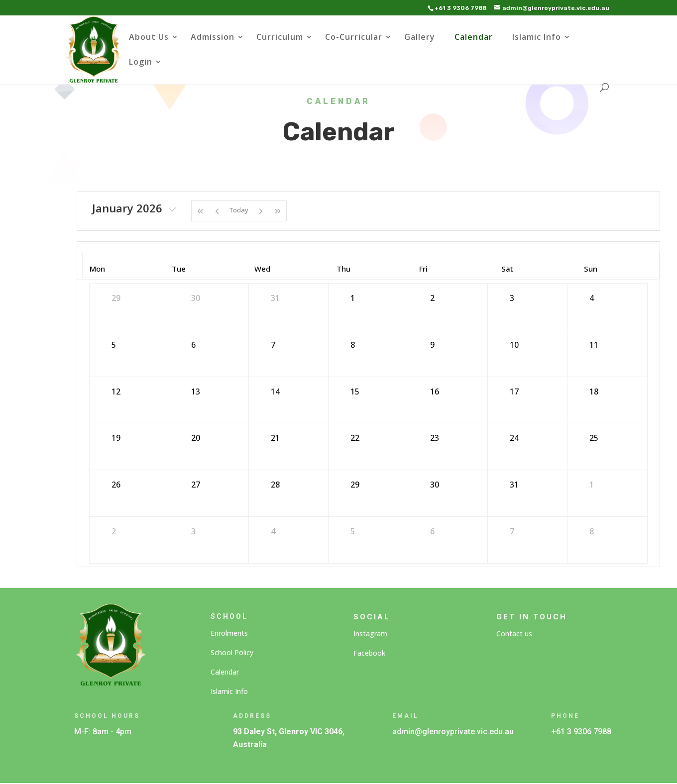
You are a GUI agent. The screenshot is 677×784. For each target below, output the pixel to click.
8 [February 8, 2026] (592, 531)
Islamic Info (537, 38)
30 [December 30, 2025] (196, 298)
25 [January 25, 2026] (594, 438)
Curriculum (280, 38)
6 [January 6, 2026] (193, 345)
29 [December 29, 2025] (116, 298)
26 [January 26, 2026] (116, 485)
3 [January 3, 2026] (512, 298)
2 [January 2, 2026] (432, 298)
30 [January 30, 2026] (435, 485)
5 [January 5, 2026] (114, 345)
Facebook (369, 653)
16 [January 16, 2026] (435, 392)
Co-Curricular (354, 38)
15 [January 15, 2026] (355, 392)
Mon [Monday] (97, 269)
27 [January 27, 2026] (196, 485)
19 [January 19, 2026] (116, 438)
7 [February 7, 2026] (512, 531)
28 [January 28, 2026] (275, 485)
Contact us (514, 634)
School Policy (232, 652)
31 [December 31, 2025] (275, 298)
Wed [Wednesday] (262, 269)
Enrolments (229, 633)
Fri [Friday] (423, 269)
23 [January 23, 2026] (435, 438)
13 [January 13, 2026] (196, 392)
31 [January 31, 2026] (514, 485)
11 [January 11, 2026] (594, 345)
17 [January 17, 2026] (514, 392)
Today (239, 210)
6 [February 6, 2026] (432, 531)
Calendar (474, 38)
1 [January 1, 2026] (353, 298)
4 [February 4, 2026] (273, 531)
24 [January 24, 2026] (514, 438)
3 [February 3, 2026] (193, 531)
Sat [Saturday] (507, 269)
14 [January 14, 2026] (275, 392)
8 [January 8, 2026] (353, 345)
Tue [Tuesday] (179, 269)
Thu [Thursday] (343, 269)
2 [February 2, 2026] (114, 531)
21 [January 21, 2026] (275, 438)
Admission (213, 38)
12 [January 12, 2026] (116, 392)
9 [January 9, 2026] (432, 345)
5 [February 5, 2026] (353, 531)
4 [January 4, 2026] (592, 298)
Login (141, 63)
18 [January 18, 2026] (594, 392)
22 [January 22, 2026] (355, 438)
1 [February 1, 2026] (592, 485)
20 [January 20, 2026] (196, 438)
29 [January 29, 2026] (355, 485)
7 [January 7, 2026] (273, 345)
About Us (149, 38)
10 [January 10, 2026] (514, 345)
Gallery (420, 38)
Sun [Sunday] (591, 269)
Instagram (370, 634)
